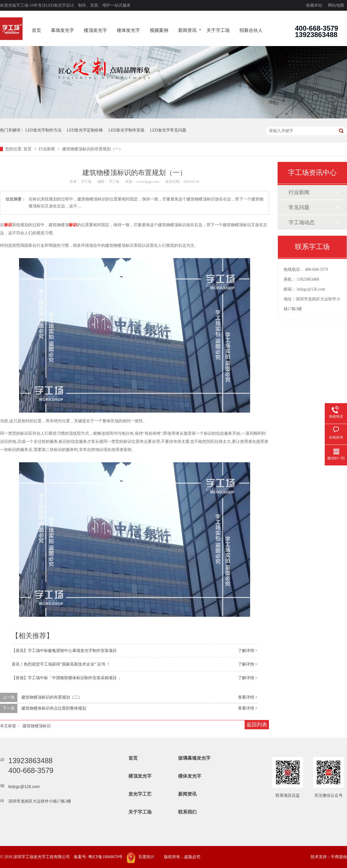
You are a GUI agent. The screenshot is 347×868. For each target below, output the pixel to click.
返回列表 (257, 725)
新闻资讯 (187, 30)
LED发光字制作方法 (44, 130)
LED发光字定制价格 (85, 130)
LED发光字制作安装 (127, 130)
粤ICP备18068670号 (106, 857)
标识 (8, 225)
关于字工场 (218, 30)
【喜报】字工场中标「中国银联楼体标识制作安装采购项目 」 (67, 678)
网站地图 (336, 5)
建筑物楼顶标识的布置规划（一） (93, 149)
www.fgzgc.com (148, 182)
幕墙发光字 (62, 30)
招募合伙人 (251, 30)
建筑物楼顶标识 (37, 726)
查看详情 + (248, 697)
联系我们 (187, 812)
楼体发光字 (128, 30)
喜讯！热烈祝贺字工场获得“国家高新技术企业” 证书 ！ (61, 664)
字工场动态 (302, 222)
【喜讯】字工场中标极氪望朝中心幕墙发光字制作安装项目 (64, 651)
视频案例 (159, 30)
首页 (36, 30)
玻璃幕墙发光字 (194, 758)
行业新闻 (47, 149)
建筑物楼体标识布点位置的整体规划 (54, 708)
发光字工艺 (140, 794)
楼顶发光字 (95, 30)
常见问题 (299, 207)
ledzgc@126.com (311, 289)
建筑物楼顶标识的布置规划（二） (52, 697)
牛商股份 (339, 857)
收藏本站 (314, 5)
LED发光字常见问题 (168, 130)
